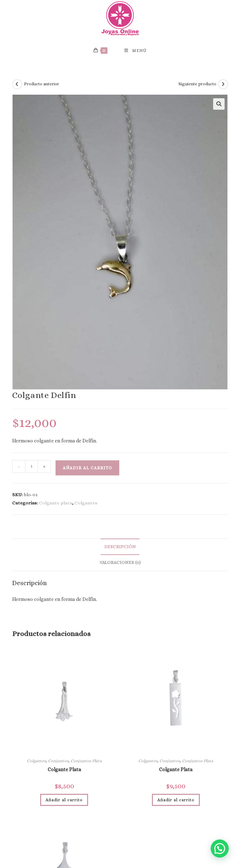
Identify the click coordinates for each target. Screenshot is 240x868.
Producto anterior (42, 84)
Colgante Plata (64, 769)
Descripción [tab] (120, 547)
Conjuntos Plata (86, 761)
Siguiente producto (197, 84)
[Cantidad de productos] (32, 466)
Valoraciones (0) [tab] (120, 563)
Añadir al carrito (87, 468)
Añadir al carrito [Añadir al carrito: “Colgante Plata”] (64, 800)
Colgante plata (56, 503)
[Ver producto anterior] (17, 84)
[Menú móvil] (135, 51)
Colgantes (86, 503)
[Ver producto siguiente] (223, 84)
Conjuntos (58, 761)
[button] (219, 104)
